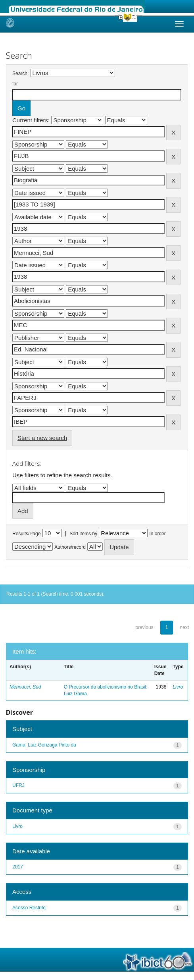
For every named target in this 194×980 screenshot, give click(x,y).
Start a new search (42, 438)
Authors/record (70, 547)
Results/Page (26, 534)
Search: (20, 73)
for (15, 84)
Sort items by (83, 534)
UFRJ (18, 785)
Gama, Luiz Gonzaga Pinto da (44, 745)
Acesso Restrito (29, 908)
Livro (178, 687)
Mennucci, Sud (25, 687)
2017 (18, 867)
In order (158, 534)
